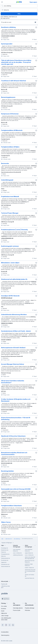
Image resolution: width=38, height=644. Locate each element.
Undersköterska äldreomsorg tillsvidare (14, 315)
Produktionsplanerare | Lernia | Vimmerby (14, 230)
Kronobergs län (5, 548)
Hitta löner (27, 610)
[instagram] (6, 625)
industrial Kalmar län (30, 578)
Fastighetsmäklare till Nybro (10, 147)
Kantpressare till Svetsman (10, 114)
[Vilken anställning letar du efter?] (19, 6)
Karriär (3, 611)
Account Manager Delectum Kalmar (13, 364)
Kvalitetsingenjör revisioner (10, 246)
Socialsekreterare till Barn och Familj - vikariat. (16, 331)
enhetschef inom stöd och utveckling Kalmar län (30, 571)
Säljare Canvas (6, 522)
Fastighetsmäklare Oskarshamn (11, 506)
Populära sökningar (30, 608)
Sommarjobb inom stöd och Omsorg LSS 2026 (16, 489)
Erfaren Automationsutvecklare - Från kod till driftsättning (16, 419)
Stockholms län (5, 560)
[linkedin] (13, 625)
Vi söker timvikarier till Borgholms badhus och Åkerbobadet (16, 400)
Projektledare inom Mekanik (10, 197)
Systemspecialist (7, 44)
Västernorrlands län (6, 566)
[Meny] (2, 2)
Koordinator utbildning (8, 27)
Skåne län (3, 556)
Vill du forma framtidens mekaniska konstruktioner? (13, 382)
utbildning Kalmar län (18, 555)
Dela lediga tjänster (18, 608)
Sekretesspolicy (5, 635)
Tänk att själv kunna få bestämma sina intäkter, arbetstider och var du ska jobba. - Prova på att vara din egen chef (16, 62)
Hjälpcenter (4, 613)
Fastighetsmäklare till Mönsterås (12, 130)
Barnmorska (5, 163)
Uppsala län (4, 562)
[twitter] (10, 625)
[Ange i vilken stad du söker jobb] (19, 10)
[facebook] (3, 625)
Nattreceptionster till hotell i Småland (13, 348)
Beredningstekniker (7, 471)
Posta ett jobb (17, 610)
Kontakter (4, 609)
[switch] (36, 22)
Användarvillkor (5, 632)
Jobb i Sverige (5, 616)
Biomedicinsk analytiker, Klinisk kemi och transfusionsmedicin (14, 454)
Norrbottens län (5, 550)
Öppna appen (33, 2)
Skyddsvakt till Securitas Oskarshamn (13, 436)
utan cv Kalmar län (17, 553)
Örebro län (4, 552)
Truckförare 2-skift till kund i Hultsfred (14, 81)
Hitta (19, 14)
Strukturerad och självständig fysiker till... (15, 279)
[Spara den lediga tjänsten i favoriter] (36, 27)
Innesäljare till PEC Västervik (10, 296)
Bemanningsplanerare (8, 97)
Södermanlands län (6, 558)
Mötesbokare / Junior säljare (10, 263)
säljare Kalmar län (29, 553)
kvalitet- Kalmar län (29, 568)
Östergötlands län (5, 554)
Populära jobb (4, 584)
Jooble (10, 641)
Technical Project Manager (10, 213)
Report (34, 39)
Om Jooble (4, 606)
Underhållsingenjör (7, 180)
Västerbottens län (5, 564)
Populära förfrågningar (8, 543)
